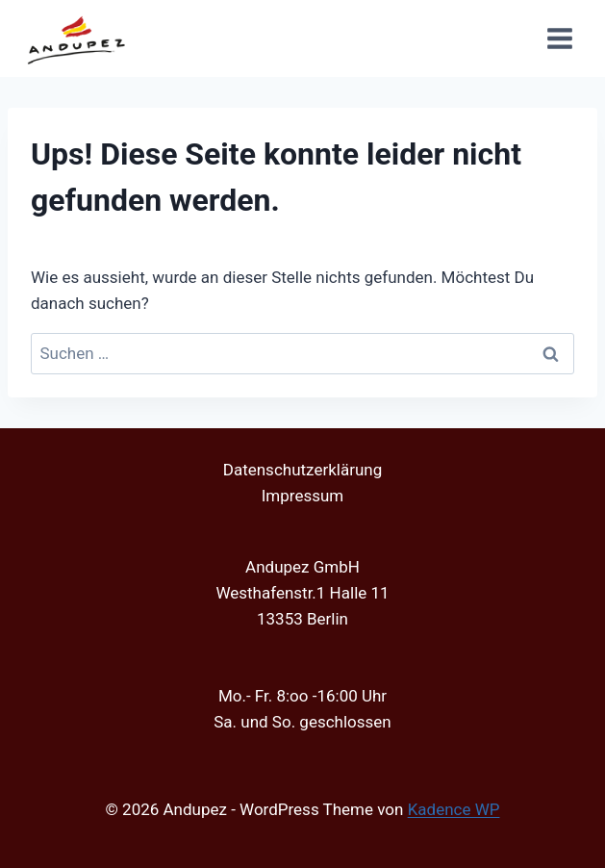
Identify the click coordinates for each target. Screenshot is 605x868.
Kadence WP (454, 809)
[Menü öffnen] (559, 38)
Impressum (303, 496)
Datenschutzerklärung (302, 470)
